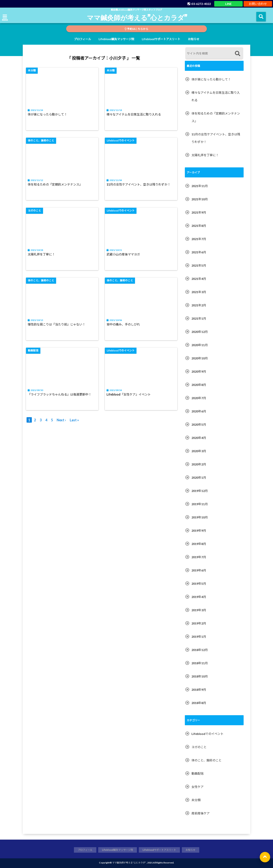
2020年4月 (199, 438)
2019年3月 (199, 610)
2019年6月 (199, 570)
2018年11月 (200, 663)
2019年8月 (199, 544)
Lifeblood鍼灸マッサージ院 (116, 39)
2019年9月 (199, 530)
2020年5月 (199, 424)
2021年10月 (200, 199)
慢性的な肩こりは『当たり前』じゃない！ (57, 325)
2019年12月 (200, 491)
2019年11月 (200, 504)
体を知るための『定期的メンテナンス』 (55, 185)
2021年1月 (199, 318)
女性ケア (198, 787)
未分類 (196, 800)
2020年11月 (200, 345)
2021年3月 (199, 292)
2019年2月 (199, 623)
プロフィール (82, 39)
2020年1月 (199, 477)
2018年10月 (200, 676)
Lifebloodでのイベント (207, 734)
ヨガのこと (199, 747)
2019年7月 (199, 557)
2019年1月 (199, 637)
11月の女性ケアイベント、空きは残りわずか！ (139, 185)
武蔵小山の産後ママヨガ (123, 255)
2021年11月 (200, 186)
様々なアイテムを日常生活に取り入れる (134, 114)
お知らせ (194, 39)
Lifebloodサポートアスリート (161, 39)
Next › (61, 420)
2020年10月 (200, 358)
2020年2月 (199, 464)
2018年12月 (200, 650)
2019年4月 (199, 597)
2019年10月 (200, 517)
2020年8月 (199, 385)
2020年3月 (199, 451)
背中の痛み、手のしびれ (123, 325)
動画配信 (198, 773)
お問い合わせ (258, 4)
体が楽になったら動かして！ (48, 114)
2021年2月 (199, 305)
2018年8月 (199, 703)
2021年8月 (199, 226)
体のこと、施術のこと (207, 760)
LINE (228, 4)
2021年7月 (199, 239)
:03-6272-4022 (199, 4)
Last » (74, 420)
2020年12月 (200, 332)
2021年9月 (199, 212)
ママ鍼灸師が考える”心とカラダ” (137, 17)
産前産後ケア (201, 813)
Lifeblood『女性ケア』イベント (129, 395)
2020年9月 (199, 371)
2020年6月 (199, 411)
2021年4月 (199, 279)
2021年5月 (199, 265)
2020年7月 (199, 398)
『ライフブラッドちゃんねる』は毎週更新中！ (60, 395)
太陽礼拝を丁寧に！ (42, 255)
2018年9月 (199, 690)
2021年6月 (199, 252)
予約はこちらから (136, 29)
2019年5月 (199, 583)
